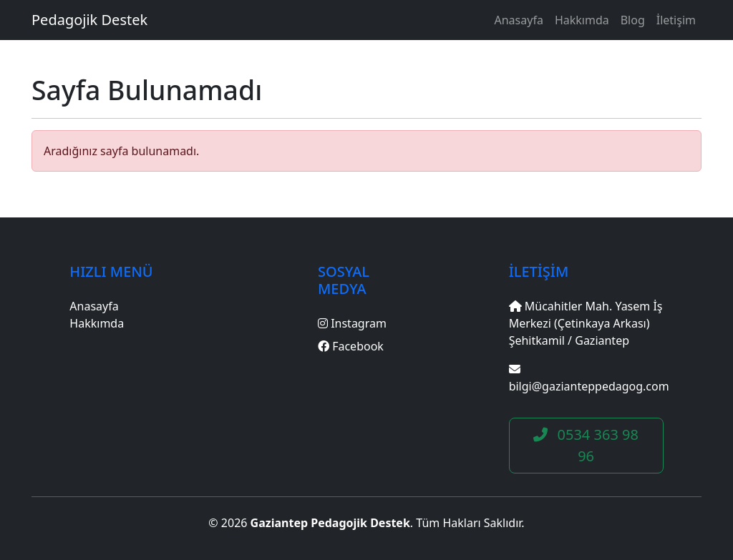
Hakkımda (582, 20)
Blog (633, 20)
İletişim (676, 20)
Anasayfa (519, 20)
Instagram (352, 323)
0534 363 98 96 (586, 445)
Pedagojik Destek (89, 20)
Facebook (351, 346)
